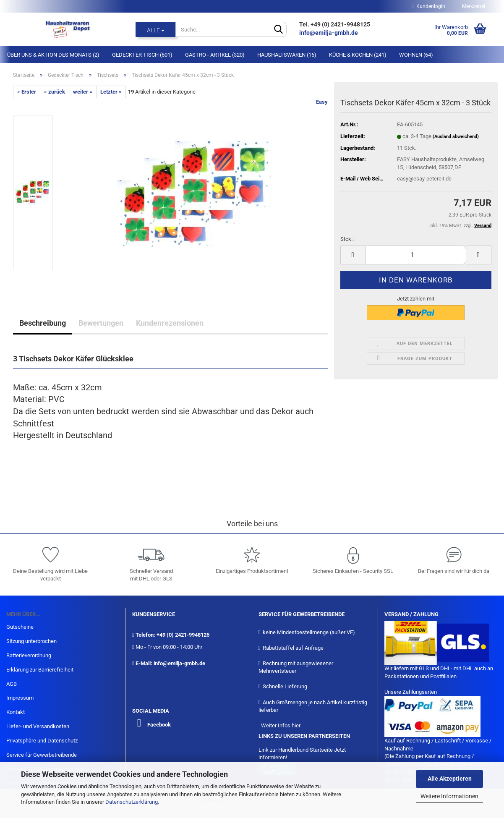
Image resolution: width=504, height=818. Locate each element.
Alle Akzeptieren (450, 779)
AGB (12, 684)
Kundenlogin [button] (428, 6)
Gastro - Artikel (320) (215, 55)
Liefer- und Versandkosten (38, 726)
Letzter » (111, 92)
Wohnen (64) (416, 55)
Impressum (20, 698)
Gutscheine (20, 627)
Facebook (159, 725)
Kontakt (16, 712)
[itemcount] (416, 255)
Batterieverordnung (29, 655)
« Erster (27, 92)
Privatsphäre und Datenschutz (42, 741)
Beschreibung (43, 323)
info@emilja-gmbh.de (329, 33)
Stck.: (347, 239)
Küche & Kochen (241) (358, 55)
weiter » (83, 92)
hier (296, 725)
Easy (322, 102)
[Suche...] (155, 29)
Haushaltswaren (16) (287, 55)
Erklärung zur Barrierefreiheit (40, 670)
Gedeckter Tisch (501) (142, 55)
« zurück (55, 92)
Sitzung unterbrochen (31, 641)
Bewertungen (101, 323)
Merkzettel (471, 6)
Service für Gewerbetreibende (42, 755)
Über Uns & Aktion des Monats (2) (53, 55)
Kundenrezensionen (170, 323)
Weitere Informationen (449, 796)
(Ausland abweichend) (456, 137)
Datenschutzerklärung (132, 802)
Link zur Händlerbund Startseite (296, 750)
